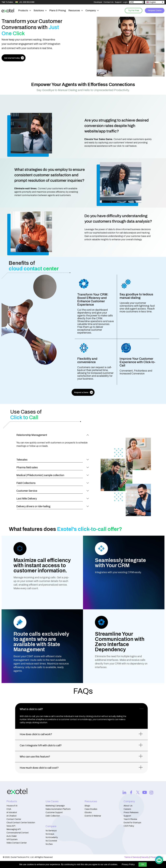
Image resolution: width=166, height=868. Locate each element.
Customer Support (54, 812)
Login (125, 2)
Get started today (14, 58)
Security (145, 857)
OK (143, 864)
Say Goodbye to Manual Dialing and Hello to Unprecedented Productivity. (83, 90)
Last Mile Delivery (27, 499)
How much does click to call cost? (39, 768)
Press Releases (131, 812)
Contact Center (14, 819)
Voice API (11, 826)
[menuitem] (155, 2)
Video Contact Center (17, 843)
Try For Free (132, 10)
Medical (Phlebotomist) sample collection (40, 475)
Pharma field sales (27, 467)
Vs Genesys (51, 831)
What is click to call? (31, 709)
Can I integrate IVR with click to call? (41, 745)
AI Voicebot (12, 812)
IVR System (12, 839)
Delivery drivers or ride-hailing (33, 506)
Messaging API (14, 829)
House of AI (12, 806)
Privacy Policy (128, 864)
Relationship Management (32, 435)
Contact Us (108, 2)
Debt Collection (53, 816)
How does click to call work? (36, 734)
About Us (128, 806)
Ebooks (88, 812)
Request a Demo (84, 392)
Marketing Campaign (55, 806)
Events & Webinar (93, 816)
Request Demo (154, 10)
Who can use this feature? (35, 757)
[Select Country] (136, 2)
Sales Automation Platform (58, 809)
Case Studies (91, 809)
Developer (98, 2)
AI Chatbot (12, 816)
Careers (127, 809)
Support (118, 2)
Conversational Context (18, 833)
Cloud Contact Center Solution (21, 823)
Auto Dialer (12, 836)
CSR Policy (129, 826)
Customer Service (27, 491)
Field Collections (26, 483)
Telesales (22, 460)
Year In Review (130, 819)
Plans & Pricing (58, 11)
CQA (9, 809)
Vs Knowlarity (52, 837)
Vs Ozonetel (51, 841)
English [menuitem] (153, 2)
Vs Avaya (50, 834)
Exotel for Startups (132, 823)
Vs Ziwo (49, 844)
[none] (155, 2)
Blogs (87, 806)
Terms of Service (132, 857)
